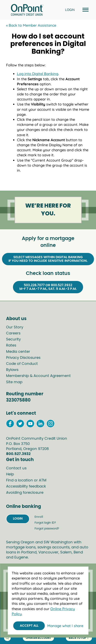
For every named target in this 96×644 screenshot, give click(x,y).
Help (10, 474)
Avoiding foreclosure (25, 493)
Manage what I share (65, 626)
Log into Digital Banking (38, 74)
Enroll (39, 517)
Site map (14, 382)
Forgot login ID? (45, 523)
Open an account (38, 638)
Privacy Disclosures (23, 358)
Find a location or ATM (26, 480)
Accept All (29, 626)
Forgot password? (47, 529)
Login (18, 519)
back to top (79, 638)
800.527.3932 (18, 454)
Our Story (15, 327)
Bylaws (12, 370)
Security (13, 339)
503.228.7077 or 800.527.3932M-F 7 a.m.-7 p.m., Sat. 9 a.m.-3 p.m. (48, 287)
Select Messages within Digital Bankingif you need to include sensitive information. (48, 259)
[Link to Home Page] (27, 10)
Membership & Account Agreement (38, 376)
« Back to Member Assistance (31, 25)
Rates (11, 345)
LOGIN (70, 10)
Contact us (16, 468)
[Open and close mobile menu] (85, 10)
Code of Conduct (22, 364)
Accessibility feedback (26, 486)
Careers (13, 333)
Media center (18, 352)
